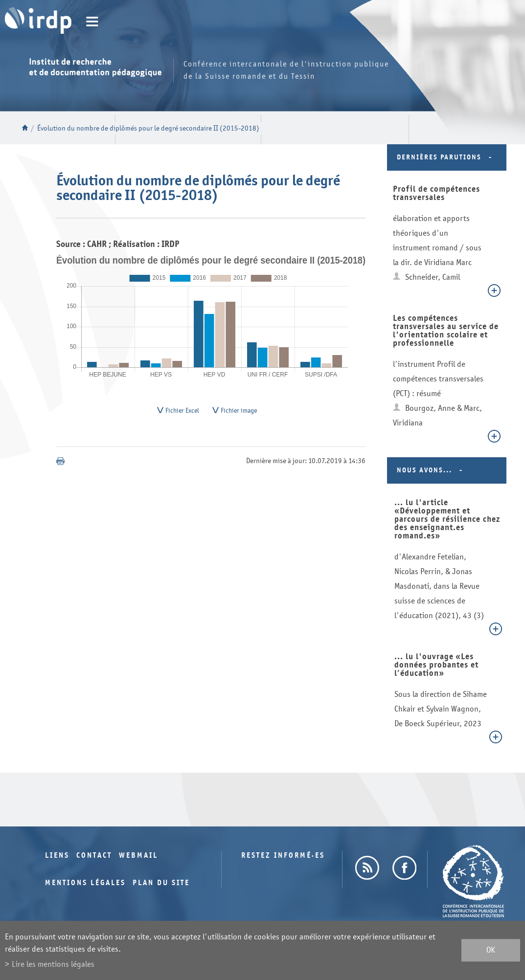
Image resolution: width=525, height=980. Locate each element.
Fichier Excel (182, 412)
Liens (57, 856)
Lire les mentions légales (53, 964)
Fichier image (239, 412)
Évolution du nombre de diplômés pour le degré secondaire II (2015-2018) (148, 128)
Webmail (138, 856)
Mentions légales (85, 883)
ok (491, 950)
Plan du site (161, 883)
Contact (94, 856)
